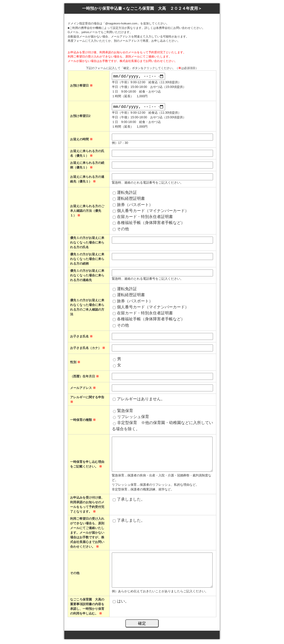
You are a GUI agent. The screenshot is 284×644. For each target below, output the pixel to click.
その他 (123, 230)
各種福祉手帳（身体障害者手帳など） (151, 224)
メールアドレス (83, 389)
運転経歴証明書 (131, 200)
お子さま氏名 (81, 338)
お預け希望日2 (80, 117)
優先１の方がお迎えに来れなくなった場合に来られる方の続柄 (87, 261)
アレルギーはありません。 (141, 400)
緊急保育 (125, 412)
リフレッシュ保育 (133, 418)
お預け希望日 (81, 86)
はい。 (123, 603)
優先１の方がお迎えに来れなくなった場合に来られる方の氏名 (87, 244)
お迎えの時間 (81, 141)
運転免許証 (127, 194)
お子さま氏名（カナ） (88, 350)
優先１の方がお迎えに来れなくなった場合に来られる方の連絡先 (87, 277)
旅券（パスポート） (135, 206)
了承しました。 (131, 501)
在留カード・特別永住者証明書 (145, 218)
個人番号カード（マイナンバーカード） (153, 212)
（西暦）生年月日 (85, 378)
